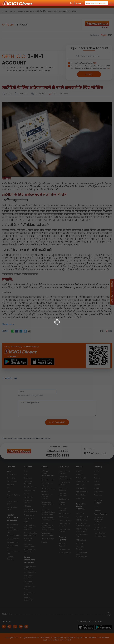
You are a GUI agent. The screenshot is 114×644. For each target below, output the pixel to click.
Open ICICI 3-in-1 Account (96, 3)
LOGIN (78, 3)
